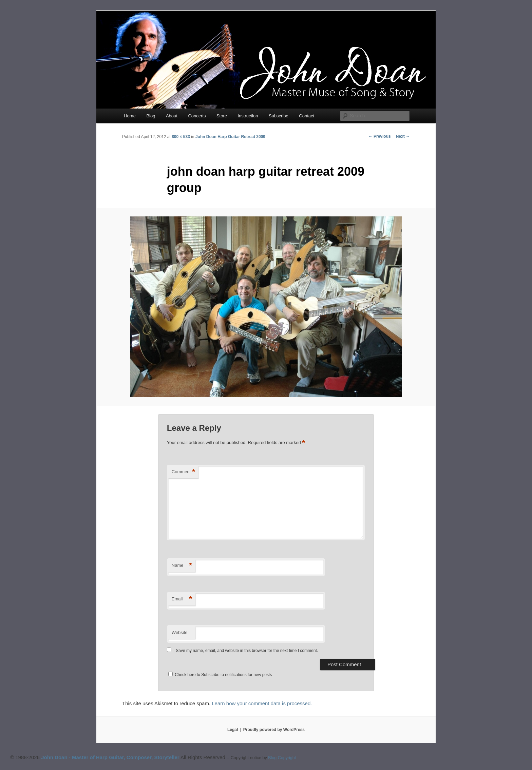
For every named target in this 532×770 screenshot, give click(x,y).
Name (182, 566)
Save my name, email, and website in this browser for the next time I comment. (247, 651)
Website (180, 632)
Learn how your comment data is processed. (262, 703)
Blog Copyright (282, 758)
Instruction (248, 116)
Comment (183, 472)
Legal (233, 730)
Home (130, 116)
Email (182, 599)
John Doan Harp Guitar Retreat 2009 (230, 137)
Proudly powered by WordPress (274, 730)
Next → (403, 136)
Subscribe (279, 116)
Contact (307, 116)
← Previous (380, 136)
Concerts (197, 116)
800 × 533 (181, 137)
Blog (151, 116)
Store (222, 116)
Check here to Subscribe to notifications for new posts (220, 675)
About (172, 116)
